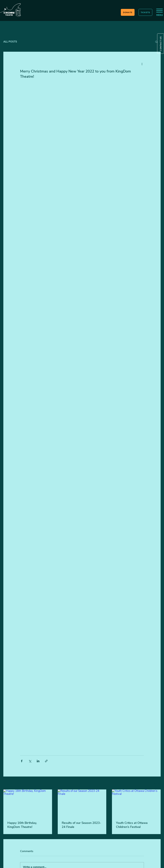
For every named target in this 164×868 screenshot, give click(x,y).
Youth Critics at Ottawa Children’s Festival (132, 825)
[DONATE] (128, 12)
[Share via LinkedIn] (38, 761)
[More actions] (142, 64)
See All (157, 783)
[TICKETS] (145, 12)
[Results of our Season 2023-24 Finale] (82, 803)
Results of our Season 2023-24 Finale (81, 825)
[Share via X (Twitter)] (30, 761)
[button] (161, 44)
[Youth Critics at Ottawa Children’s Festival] (136, 803)
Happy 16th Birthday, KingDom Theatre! (22, 825)
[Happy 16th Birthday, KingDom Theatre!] (28, 803)
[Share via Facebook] (22, 761)
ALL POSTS (10, 42)
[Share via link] (46, 761)
